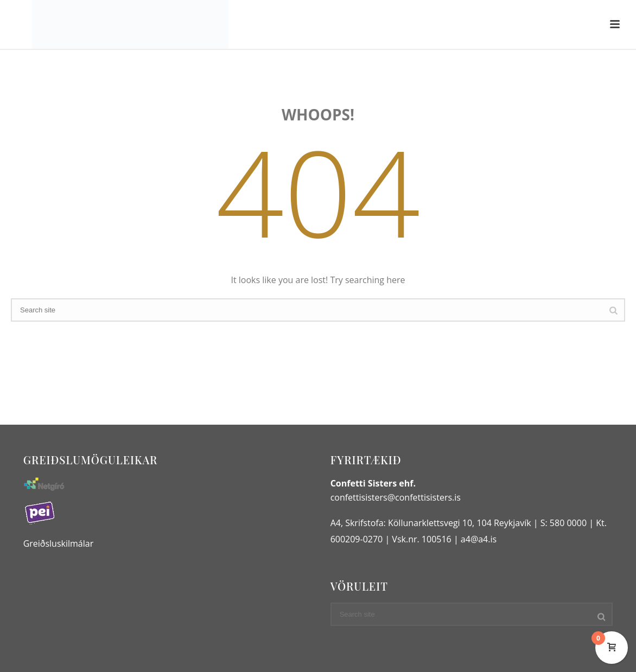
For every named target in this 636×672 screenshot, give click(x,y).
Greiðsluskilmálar (59, 543)
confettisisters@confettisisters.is (396, 497)
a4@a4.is (479, 539)
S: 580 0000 (564, 523)
